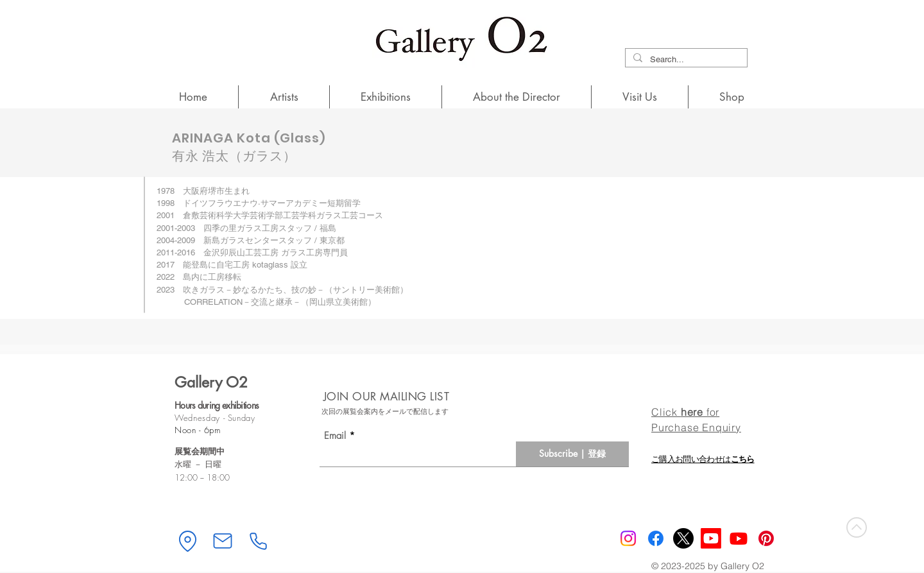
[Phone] (258, 541)
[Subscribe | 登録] (572, 454)
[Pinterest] (766, 538)
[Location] (187, 541)
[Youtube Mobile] (711, 538)
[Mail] (223, 541)
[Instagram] (628, 538)
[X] (683, 538)
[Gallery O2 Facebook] (656, 538)
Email (335, 436)
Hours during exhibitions (217, 405)
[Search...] (685, 60)
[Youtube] (739, 538)
